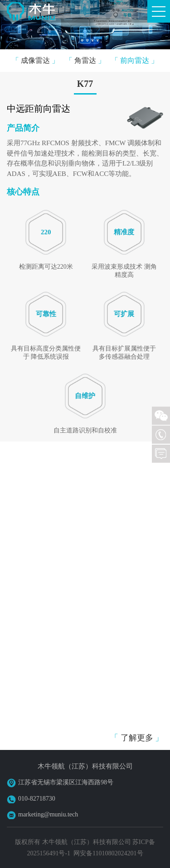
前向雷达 (135, 60)
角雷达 (85, 60)
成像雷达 (35, 60)
